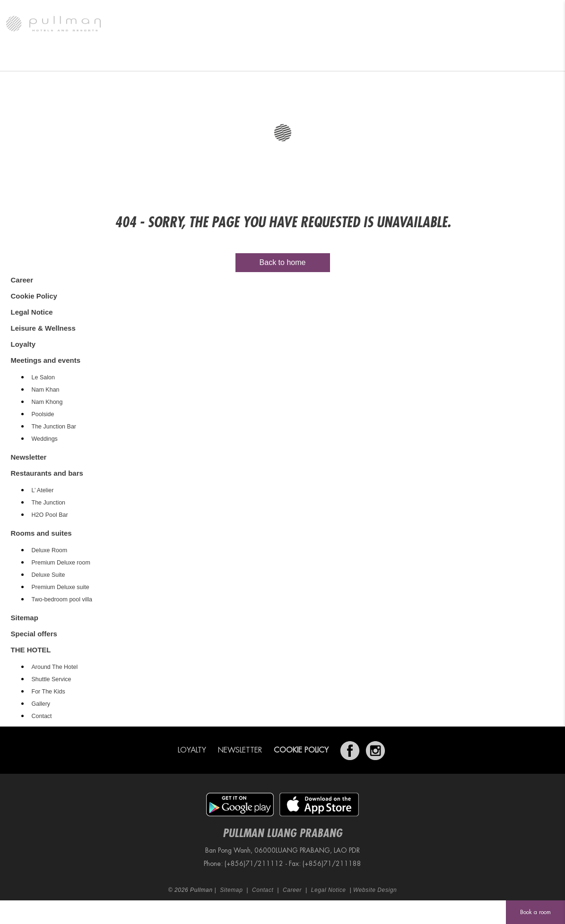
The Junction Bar (54, 427)
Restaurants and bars (170, 59)
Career (22, 280)
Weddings (45, 439)
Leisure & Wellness (392, 59)
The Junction (49, 503)
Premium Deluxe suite (61, 587)
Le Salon (43, 377)
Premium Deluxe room (61, 563)
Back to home (283, 262)
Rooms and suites (92, 59)
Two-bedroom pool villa (62, 599)
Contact (42, 716)
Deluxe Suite (48, 575)
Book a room (535, 912)
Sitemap (25, 618)
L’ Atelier (43, 490)
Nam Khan (46, 390)
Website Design (375, 890)
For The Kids (48, 692)
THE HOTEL (31, 59)
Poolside (43, 414)
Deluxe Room (50, 550)
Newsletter (29, 457)
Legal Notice (32, 312)
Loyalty (23, 344)
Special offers (324, 59)
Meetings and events (253, 59)
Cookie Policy (34, 296)
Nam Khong (47, 402)
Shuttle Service (52, 679)
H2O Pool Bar (50, 515)
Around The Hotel (55, 667)
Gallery (41, 704)
